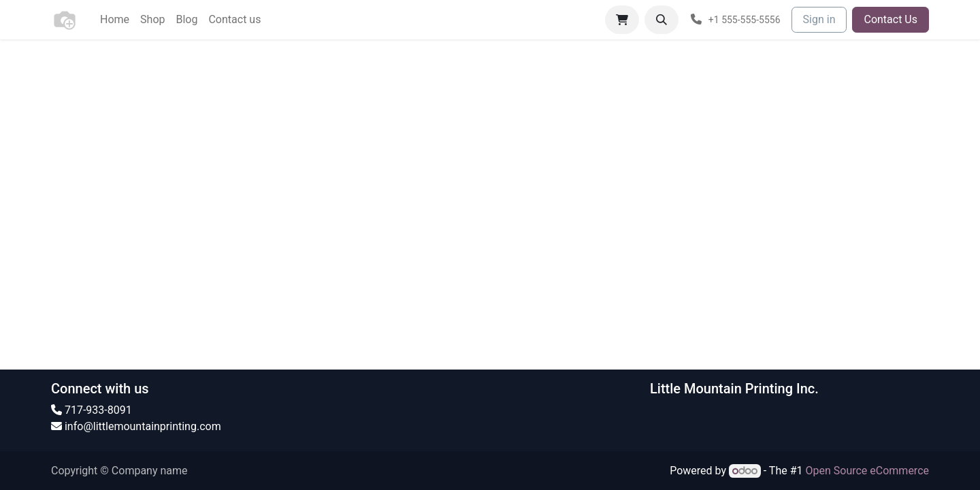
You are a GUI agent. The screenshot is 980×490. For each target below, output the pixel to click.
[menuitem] (115, 20)
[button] (661, 20)
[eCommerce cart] (622, 20)
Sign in (819, 19)
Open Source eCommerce (867, 471)
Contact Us (891, 19)
